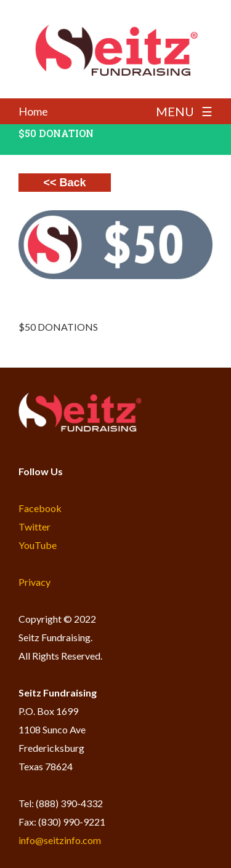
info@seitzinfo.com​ (60, 840)
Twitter (34, 527)
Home (33, 111)
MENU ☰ (184, 111)
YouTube (38, 545)
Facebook (40, 508)
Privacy (34, 582)
